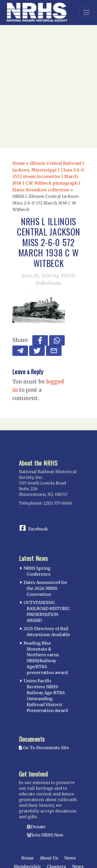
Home (19, 163)
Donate (38, 827)
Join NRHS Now (48, 835)
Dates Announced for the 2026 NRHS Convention (45, 588)
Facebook (38, 529)
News (70, 858)
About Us (49, 858)
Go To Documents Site (44, 748)
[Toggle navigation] (86, 12)
